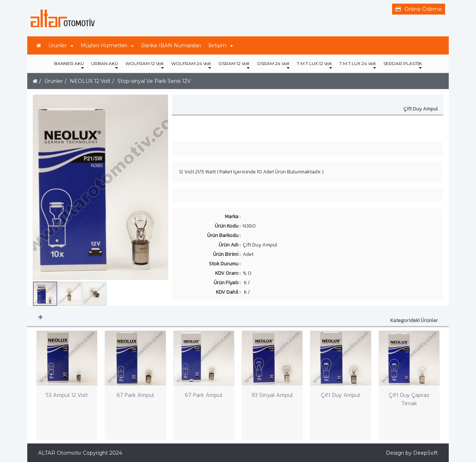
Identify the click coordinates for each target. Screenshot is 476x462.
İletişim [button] (220, 45)
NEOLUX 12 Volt (90, 81)
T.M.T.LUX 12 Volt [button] (314, 65)
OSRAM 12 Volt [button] (234, 65)
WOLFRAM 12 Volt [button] (145, 65)
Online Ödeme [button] (419, 9)
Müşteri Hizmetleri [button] (107, 45)
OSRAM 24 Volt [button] (273, 65)
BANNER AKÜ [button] (69, 65)
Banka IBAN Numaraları (171, 45)
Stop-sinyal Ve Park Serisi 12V (154, 81)
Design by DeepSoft (412, 453)
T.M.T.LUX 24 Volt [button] (358, 65)
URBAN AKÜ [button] (105, 65)
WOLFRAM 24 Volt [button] (191, 65)
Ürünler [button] (61, 45)
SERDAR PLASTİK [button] (403, 65)
